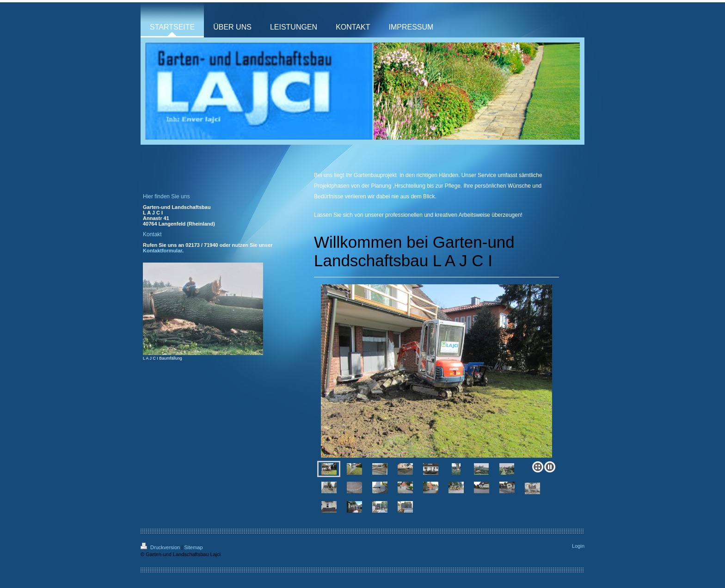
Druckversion (161, 547)
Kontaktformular (163, 251)
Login (578, 546)
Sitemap (193, 547)
